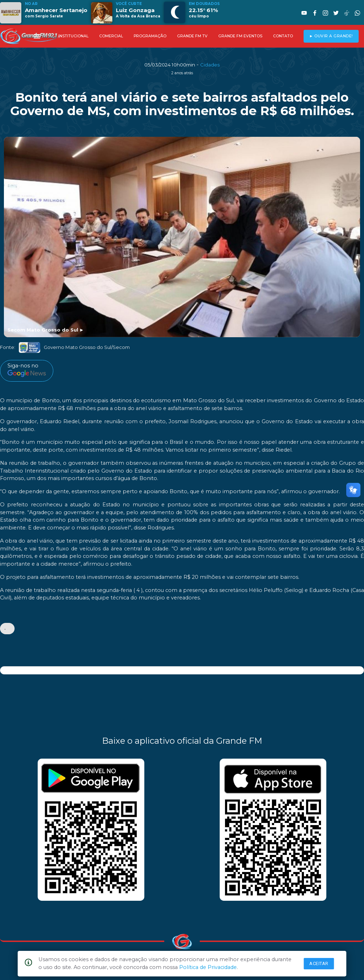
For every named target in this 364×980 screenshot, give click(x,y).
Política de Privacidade (208, 967)
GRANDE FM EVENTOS (240, 36)
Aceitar (319, 963)
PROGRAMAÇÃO (150, 36)
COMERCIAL (111, 36)
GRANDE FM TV (192, 36)
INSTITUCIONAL (73, 36)
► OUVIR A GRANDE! (331, 36)
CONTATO (283, 36)
